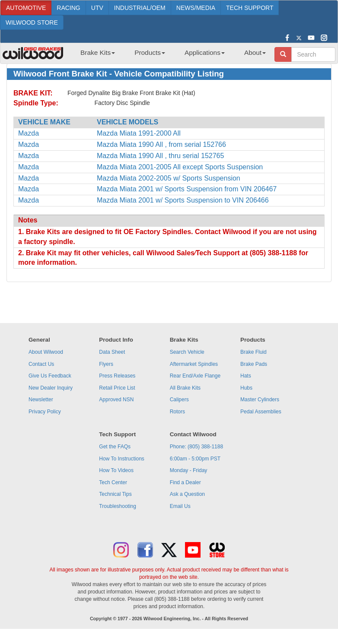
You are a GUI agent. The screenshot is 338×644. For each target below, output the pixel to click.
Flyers (106, 364)
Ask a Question (187, 494)
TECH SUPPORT (250, 8)
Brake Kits (98, 52)
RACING (68, 8)
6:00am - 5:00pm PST (195, 459)
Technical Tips (115, 494)
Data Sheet (112, 352)
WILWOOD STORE (32, 22)
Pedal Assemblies (261, 412)
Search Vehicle (187, 352)
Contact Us (41, 364)
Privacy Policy (45, 412)
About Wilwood (46, 352)
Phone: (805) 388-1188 (196, 447)
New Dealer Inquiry (51, 388)
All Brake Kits (185, 388)
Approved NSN (116, 400)
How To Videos (116, 470)
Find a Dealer (185, 482)
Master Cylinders (260, 400)
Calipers (179, 400)
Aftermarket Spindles (194, 364)
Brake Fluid (253, 352)
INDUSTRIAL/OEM (140, 8)
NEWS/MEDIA (196, 8)
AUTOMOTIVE (26, 8)
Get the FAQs (115, 447)
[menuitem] (94, 55)
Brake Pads (254, 364)
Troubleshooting (118, 506)
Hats (246, 376)
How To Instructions (122, 459)
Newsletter (41, 400)
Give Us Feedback (50, 376)
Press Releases (117, 376)
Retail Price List (117, 388)
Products (150, 52)
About (255, 52)
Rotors (177, 412)
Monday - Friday (189, 470)
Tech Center (113, 482)
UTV (97, 8)
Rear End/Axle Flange (195, 376)
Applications (205, 52)
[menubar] (170, 55)
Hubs (246, 388)
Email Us (180, 506)
